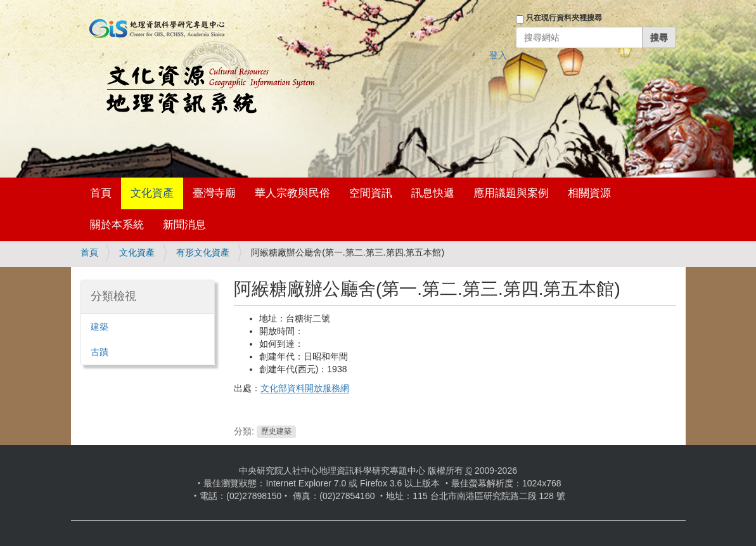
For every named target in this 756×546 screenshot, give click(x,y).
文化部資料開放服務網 (305, 388)
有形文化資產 (203, 252)
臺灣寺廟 (214, 193)
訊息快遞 (433, 193)
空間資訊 (371, 193)
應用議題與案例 (511, 193)
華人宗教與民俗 (292, 193)
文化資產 (152, 193)
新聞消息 (184, 225)
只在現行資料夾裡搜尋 (564, 18)
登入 (498, 55)
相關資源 (589, 193)
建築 (99, 327)
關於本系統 (117, 225)
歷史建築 (276, 432)
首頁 (101, 193)
